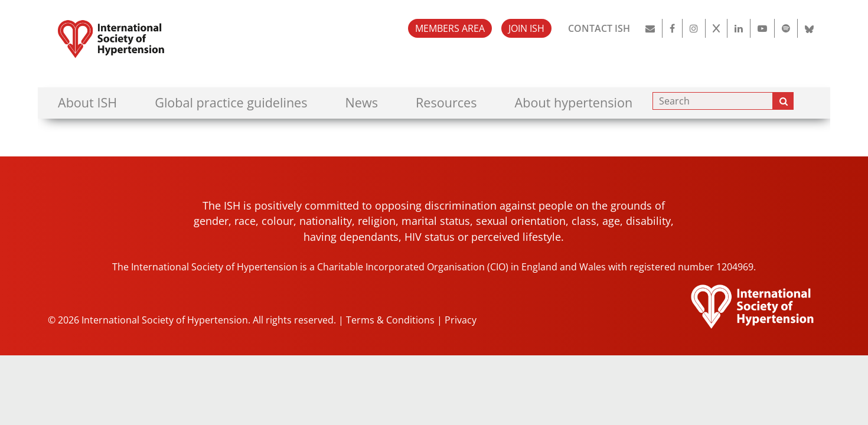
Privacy (461, 320)
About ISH (87, 102)
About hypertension (574, 102)
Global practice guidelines (231, 102)
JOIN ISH (526, 28)
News (362, 102)
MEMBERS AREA (450, 28)
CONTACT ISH (599, 28)
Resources (446, 102)
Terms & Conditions (390, 320)
